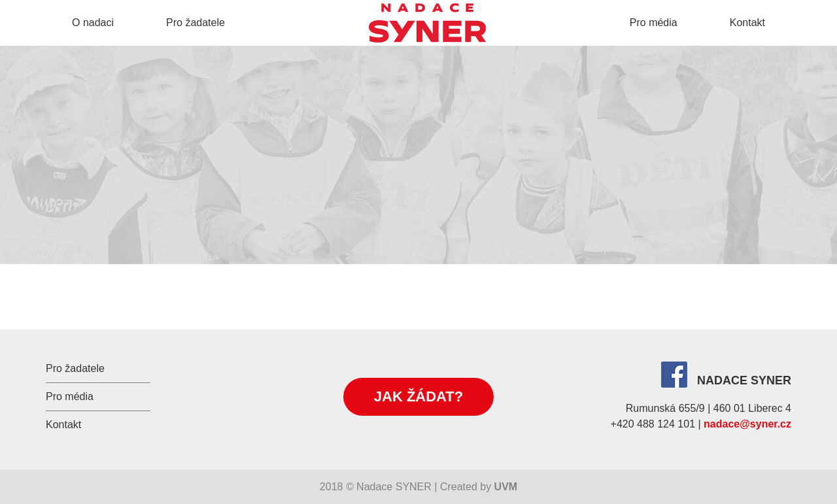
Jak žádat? (418, 396)
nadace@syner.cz (747, 424)
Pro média (654, 23)
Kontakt (747, 23)
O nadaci (93, 23)
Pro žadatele (196, 23)
